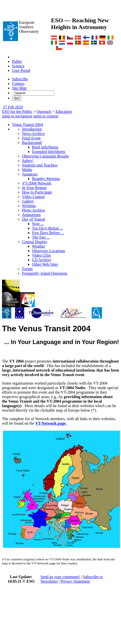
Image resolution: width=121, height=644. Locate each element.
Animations (31, 215)
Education (64, 112)
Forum (27, 269)
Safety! (28, 161)
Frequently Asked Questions (45, 273)
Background (32, 143)
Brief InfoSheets (45, 147)
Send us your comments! (60, 577)
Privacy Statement (75, 581)
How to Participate (37, 192)
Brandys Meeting (46, 179)
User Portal (21, 70)
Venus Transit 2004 (27, 125)
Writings (29, 206)
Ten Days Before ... (47, 228)
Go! (17, 98)
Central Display (35, 242)
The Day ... (41, 237)
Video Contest (33, 197)
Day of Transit (33, 219)
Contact (18, 84)
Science (18, 66)
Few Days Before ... (48, 233)
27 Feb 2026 (13, 107)
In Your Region (34, 188)
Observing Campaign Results (45, 156)
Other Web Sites (45, 264)
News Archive (33, 134)
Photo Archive (33, 210)
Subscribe (20, 79)
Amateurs (30, 174)
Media (27, 170)
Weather (39, 246)
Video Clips (41, 255)
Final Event (31, 138)
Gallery (28, 201)
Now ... (38, 224)
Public (17, 61)
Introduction (32, 129)
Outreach (44, 112)
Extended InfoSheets (49, 152)
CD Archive (42, 260)
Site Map (19, 88)
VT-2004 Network (37, 183)
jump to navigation (17, 116)
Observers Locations (48, 251)
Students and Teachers (40, 165)
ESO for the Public (17, 112)
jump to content (46, 116)
